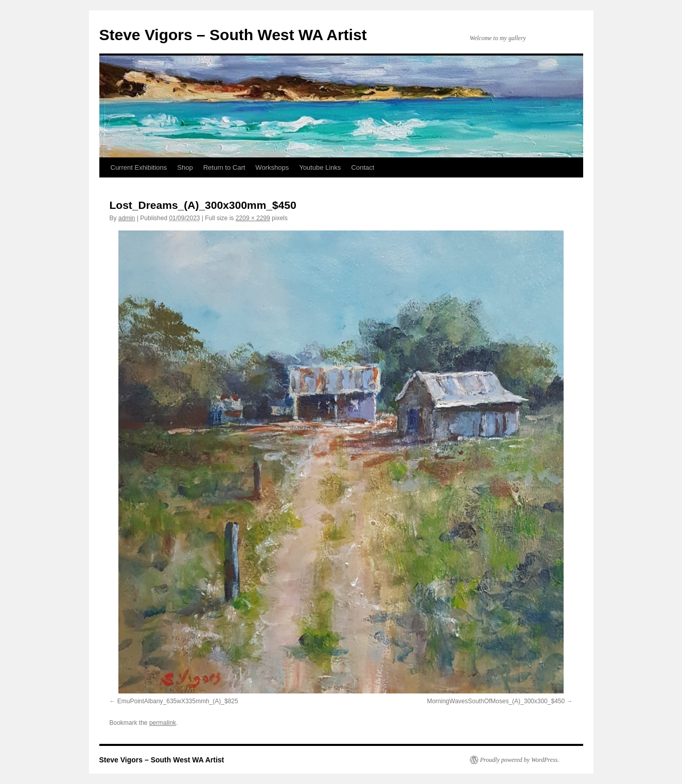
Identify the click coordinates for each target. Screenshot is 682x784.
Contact (363, 167)
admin (127, 218)
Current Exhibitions (139, 167)
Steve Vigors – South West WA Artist (233, 35)
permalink (163, 723)
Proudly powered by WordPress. (520, 760)
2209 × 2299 (253, 218)
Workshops (272, 167)
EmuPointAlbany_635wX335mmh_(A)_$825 (178, 701)
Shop (185, 167)
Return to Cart (224, 167)
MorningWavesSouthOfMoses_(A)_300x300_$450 (496, 701)
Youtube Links (320, 167)
